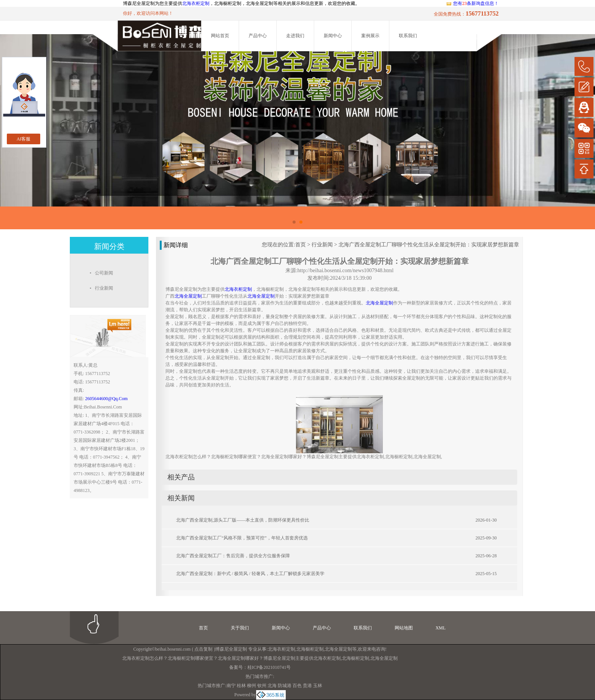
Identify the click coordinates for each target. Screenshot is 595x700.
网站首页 (220, 36)
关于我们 (240, 628)
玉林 (318, 686)
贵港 (307, 686)
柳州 (252, 686)
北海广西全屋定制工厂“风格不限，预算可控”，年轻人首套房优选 (242, 538)
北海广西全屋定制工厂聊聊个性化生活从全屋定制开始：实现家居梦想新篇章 (429, 245)
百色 (297, 686)
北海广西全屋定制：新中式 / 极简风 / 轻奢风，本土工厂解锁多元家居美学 (250, 574)
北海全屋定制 (338, 649)
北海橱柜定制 (310, 649)
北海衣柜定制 (196, 3)
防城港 (285, 686)
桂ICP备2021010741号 (269, 667)
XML (441, 628)
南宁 (231, 686)
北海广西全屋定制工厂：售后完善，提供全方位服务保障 (233, 556)
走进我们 (295, 36)
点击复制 (203, 649)
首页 (301, 245)
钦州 (262, 686)
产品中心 (258, 36)
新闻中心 (333, 36)
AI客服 (24, 139)
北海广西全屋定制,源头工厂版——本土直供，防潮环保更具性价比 (243, 520)
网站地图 (404, 628)
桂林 (241, 686)
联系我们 (408, 36)
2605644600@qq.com (106, 399)
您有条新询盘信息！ (472, 3)
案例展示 (370, 36)
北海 (272, 686)
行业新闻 (322, 245)
